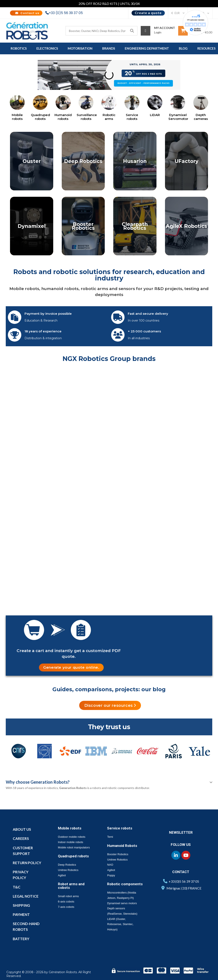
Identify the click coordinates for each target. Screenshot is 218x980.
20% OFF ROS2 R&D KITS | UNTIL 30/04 (109, 4)
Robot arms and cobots (71, 886)
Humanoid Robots (122, 846)
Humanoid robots (63, 117)
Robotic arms (109, 117)
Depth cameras (201, 117)
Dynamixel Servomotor (178, 117)
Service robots (132, 117)
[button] (71, 667)
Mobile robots (17, 117)
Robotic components (125, 884)
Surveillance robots (87, 117)
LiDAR (155, 115)
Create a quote (148, 13)
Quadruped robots (40, 117)
